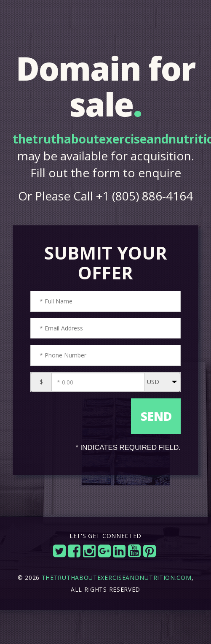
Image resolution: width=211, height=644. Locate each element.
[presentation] (80, 411)
